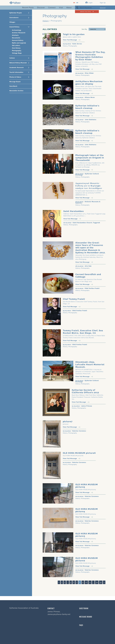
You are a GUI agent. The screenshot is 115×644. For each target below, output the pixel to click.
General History (18, 40)
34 (97, 582)
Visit (61, 8)
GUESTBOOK (84, 609)
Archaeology (17, 30)
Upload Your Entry (87, 12)
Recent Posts (28, 8)
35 (101, 582)
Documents (16, 38)
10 (86, 582)
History (46, 21)
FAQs (81, 625)
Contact (51, 609)
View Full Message (72, 40)
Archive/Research (19, 33)
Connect (52, 8)
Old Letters (16, 45)
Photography (17, 51)
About (69, 8)
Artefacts (15, 35)
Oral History (16, 48)
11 (90, 582)
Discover (41, 8)
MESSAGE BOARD (86, 617)
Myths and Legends (19, 43)
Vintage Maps (17, 53)
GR (77, 3)
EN (74, 3)
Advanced (103, 8)
